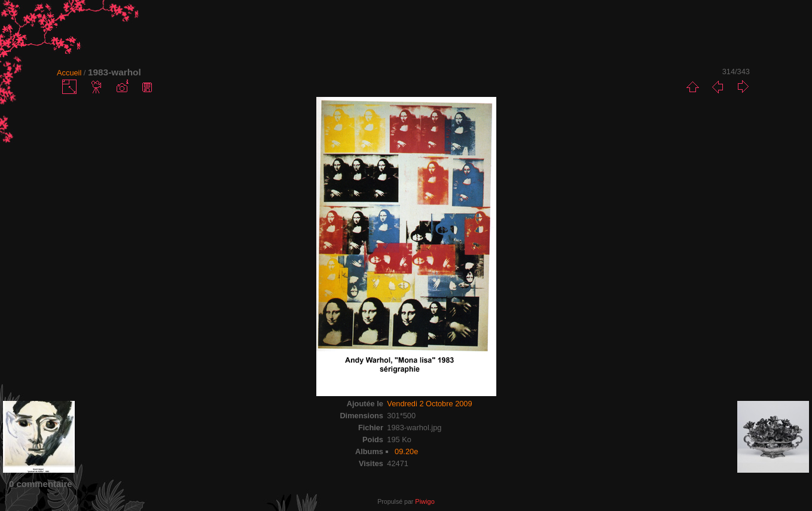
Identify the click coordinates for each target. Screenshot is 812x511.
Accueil (69, 73)
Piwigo (425, 501)
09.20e (406, 451)
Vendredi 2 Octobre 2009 (429, 404)
